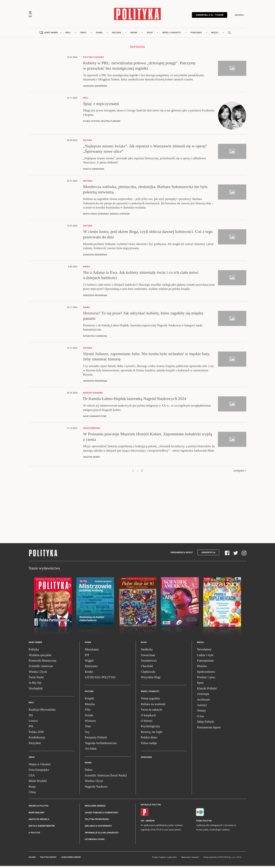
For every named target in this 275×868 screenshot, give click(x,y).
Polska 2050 (36, 734)
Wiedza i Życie (38, 674)
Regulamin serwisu (95, 808)
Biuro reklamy (37, 815)
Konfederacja (37, 739)
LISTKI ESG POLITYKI (100, 679)
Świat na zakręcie (152, 712)
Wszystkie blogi (151, 679)
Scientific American (41, 668)
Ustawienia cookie (95, 841)
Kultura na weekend (153, 706)
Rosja (32, 788)
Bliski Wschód (38, 783)
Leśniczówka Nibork (71, 859)
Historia (202, 668)
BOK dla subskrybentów (42, 828)
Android (150, 823)
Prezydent (35, 745)
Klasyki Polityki (207, 690)
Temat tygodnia (150, 700)
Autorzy (202, 707)
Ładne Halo (172, 859)
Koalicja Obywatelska (42, 712)
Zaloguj (238, 16)
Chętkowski (148, 674)
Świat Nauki (36, 679)
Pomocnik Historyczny (43, 662)
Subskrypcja (208, 554)
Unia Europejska (39, 772)
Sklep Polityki (206, 724)
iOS (142, 823)
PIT (87, 657)
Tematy (202, 713)
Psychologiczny (150, 728)
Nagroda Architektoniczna (101, 745)
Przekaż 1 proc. (206, 679)
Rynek (99, 35)
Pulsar (89, 772)
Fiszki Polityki (204, 823)
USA (32, 777)
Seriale (89, 717)
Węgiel (89, 662)
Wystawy (90, 723)
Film (88, 712)
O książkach (148, 717)
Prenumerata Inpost (182, 554)
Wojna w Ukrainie (40, 766)
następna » (240, 472)
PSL (31, 728)
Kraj (68, 35)
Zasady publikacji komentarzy (102, 815)
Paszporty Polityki (96, 739)
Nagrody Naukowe (96, 788)
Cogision (163, 859)
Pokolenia (196, 35)
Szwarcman (148, 657)
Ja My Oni (35, 685)
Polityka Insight (48, 859)
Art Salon (91, 750)
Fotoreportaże (205, 662)
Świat (83, 35)
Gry (87, 734)
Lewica (33, 723)
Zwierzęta (203, 696)
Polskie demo (149, 739)
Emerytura (91, 668)
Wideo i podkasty (172, 35)
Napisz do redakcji (39, 821)
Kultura (117, 35)
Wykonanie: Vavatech (190, 859)
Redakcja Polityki (39, 808)
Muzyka (90, 706)
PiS (31, 717)
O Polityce (34, 835)
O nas (200, 718)
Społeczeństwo (206, 674)
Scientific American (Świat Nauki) (106, 777)
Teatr (88, 728)
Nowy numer (51, 35)
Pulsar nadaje (149, 745)
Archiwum (203, 701)
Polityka (34, 651)
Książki (89, 700)
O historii (147, 723)
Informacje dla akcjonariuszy (102, 835)
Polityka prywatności (97, 821)
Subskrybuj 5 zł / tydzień (208, 16)
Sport (200, 685)
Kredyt (89, 674)
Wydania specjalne (40, 657)
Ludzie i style (205, 657)
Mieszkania (92, 651)
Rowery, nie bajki (152, 734)
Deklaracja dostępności (98, 828)
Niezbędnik (36, 690)
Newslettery (204, 651)
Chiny (32, 794)
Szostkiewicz (149, 662)
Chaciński (147, 668)
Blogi (150, 35)
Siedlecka (147, 651)
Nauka (134, 35)
